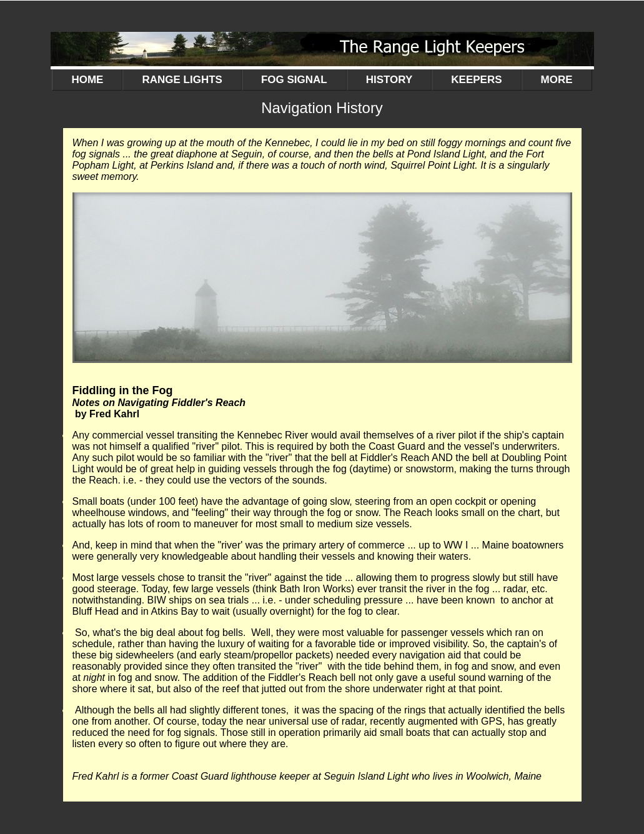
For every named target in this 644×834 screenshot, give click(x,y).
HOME (87, 80)
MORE (557, 82)
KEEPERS (486, 82)
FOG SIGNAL (304, 82)
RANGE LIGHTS (191, 82)
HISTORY (399, 82)
